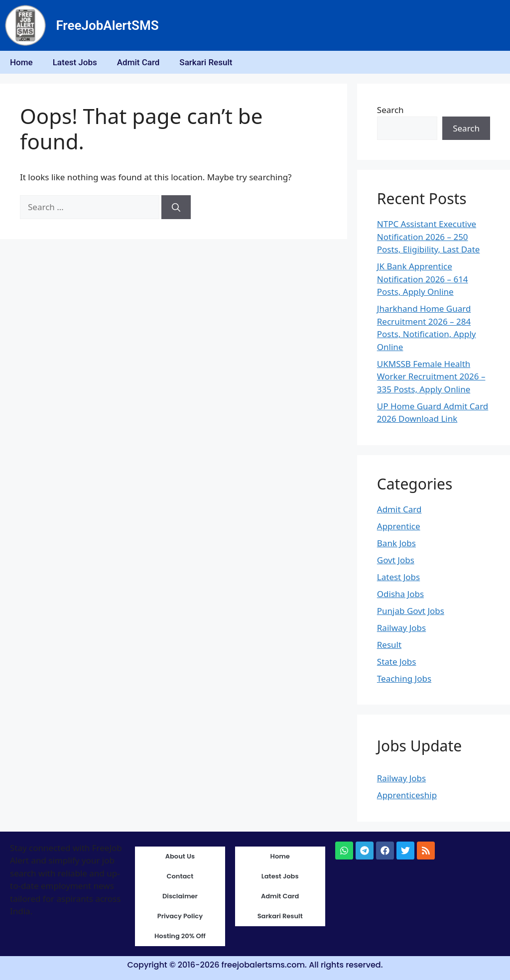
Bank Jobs (396, 543)
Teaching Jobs (404, 678)
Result (389, 645)
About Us (180, 856)
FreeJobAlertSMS (107, 25)
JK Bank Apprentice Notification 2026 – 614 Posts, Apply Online (423, 279)
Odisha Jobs (400, 594)
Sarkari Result (206, 62)
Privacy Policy (180, 916)
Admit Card (138, 62)
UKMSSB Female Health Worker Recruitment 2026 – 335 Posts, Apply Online (431, 376)
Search (390, 110)
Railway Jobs (401, 628)
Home (21, 62)
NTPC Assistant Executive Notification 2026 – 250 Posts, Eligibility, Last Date (429, 237)
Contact (180, 876)
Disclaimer (180, 896)
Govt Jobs (396, 560)
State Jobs (397, 662)
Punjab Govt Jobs (411, 611)
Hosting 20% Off (180, 936)
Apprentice (399, 526)
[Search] (176, 207)
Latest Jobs (75, 62)
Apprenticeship (407, 795)
